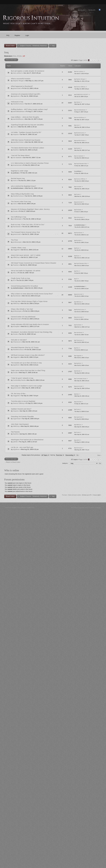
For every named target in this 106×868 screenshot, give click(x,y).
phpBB (14, 508)
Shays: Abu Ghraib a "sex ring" (22, 309)
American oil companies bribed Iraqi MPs (26, 94)
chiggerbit (16, 250)
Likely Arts (82, 508)
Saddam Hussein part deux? (21, 409)
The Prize (14, 240)
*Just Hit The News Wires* (20, 155)
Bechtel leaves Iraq (18, 178)
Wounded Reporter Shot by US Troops (25, 347)
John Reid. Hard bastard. (20, 424)
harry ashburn (17, 73)
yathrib (15, 442)
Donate (92, 10)
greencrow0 (17, 88)
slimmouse (79, 448)
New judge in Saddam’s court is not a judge (26, 386)
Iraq (6, 52)
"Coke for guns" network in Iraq (22, 378)
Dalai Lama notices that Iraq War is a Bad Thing (28, 370)
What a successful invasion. (21, 79)
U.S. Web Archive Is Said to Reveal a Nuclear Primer (30, 163)
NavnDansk (17, 227)
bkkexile (78, 371)
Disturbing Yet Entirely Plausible (22, 417)
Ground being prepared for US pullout (24, 286)
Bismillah (79, 240)
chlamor (78, 102)
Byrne (78, 248)
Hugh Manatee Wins (82, 164)
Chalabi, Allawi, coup (18, 248)
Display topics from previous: (36, 455)
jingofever (16, 96)
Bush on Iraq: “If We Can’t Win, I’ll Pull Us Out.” (28, 225)
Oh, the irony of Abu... (19, 394)
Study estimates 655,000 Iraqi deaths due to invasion (30, 324)
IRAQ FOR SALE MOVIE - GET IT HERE (26, 255)
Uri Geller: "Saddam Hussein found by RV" (26, 132)
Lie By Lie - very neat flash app (22, 447)
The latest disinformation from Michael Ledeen (27, 148)
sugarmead (17, 419)
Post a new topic (11, 60)
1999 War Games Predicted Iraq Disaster (26, 140)
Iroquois (16, 134)
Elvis (15, 56)
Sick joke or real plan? (19, 340)
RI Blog (82, 10)
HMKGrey (16, 257)
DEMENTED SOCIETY (82, 95)
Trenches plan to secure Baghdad (23, 401)
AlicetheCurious (18, 104)
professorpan (17, 219)
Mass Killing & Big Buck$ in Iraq (22, 194)
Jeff (24, 56)
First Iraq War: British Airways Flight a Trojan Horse (29, 301)
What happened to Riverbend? (22, 86)
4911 (15, 273)
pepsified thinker (18, 142)
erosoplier (79, 187)
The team (64, 495)
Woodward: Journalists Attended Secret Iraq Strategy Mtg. (32, 332)
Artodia (99, 508)
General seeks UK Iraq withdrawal (23, 317)
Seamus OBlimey (81, 87)
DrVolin (19, 56)
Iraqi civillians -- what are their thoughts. (25, 117)
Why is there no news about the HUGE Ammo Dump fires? (32, 294)
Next (99, 455)
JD (14, 280)
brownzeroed (17, 165)
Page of (83, 60)
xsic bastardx (17, 158)
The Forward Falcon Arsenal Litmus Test (25, 232)
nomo (15, 127)
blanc (78, 394)
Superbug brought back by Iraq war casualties (27, 125)
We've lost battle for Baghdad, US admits (26, 271)
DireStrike (79, 210)
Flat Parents (15, 432)
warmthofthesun (18, 119)
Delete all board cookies (75, 495)
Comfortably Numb (19, 380)
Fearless (16, 265)
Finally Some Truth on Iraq (20, 278)
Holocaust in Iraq (17, 102)
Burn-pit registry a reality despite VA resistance (28, 71)
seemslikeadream (19, 111)
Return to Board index (13, 462)
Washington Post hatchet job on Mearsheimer (27, 440)
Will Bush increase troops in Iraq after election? (28, 355)
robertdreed (79, 332)
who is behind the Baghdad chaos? (23, 186)
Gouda (78, 194)
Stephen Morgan (18, 81)
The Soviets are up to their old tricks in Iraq (26, 363)
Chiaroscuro (17, 342)
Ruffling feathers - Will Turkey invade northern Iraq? (29, 109)
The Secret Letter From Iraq (21, 202)
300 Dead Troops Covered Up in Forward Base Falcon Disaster (34, 263)
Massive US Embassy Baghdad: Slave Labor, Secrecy (30, 209)
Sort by (57, 455)
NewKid (15, 150)
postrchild (79, 402)
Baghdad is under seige (19, 171)
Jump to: (65, 463)
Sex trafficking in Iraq (18, 217)
